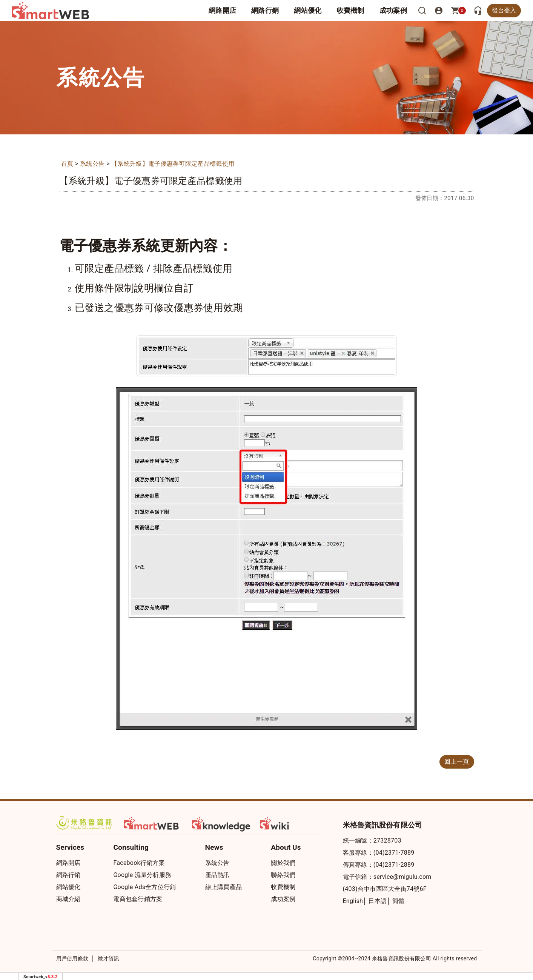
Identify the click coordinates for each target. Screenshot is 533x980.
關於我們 (283, 863)
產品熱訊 (217, 875)
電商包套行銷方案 (138, 899)
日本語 (377, 901)
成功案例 (393, 10)
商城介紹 (68, 899)
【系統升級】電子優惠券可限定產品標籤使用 (173, 164)
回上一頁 (457, 762)
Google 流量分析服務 (142, 875)
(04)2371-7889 (394, 853)
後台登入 (504, 10)
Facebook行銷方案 (139, 863)
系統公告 (92, 164)
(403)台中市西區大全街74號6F (385, 889)
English (353, 901)
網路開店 (68, 863)
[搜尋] (422, 11)
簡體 (399, 901)
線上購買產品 (224, 887)
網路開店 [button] (222, 10)
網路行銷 (265, 10)
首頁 (67, 164)
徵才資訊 (108, 958)
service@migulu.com (402, 877)
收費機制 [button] (351, 10)
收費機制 (283, 887)
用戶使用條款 (72, 958)
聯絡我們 (283, 875)
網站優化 (308, 10)
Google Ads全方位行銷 (144, 887)
